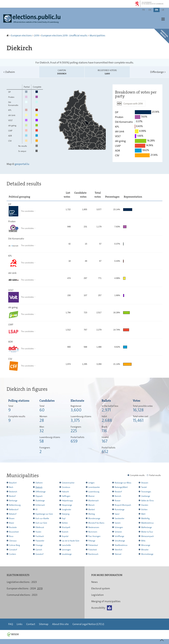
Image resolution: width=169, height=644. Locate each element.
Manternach (93, 501)
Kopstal (65, 536)
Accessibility (98, 608)
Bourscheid (14, 532)
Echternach (40, 505)
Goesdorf (39, 554)
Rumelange (120, 510)
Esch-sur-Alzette (42, 518)
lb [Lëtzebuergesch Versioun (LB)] (163, 10)
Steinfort (118, 550)
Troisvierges (146, 492)
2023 (34, 582)
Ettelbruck (40, 527)
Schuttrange (120, 541)
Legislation (97, 595)
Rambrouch (93, 554)
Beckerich (13, 492)
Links (20, 624)
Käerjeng (66, 514)
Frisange (39, 545)
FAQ (11, 624)
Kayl (64, 518)
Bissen (12, 518)
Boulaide (13, 527)
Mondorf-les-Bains (96, 523)
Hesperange (67, 505)
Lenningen (66, 550)
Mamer (91, 496)
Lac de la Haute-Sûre (71, 541)
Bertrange (13, 501)
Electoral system (101, 588)
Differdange (158, 72)
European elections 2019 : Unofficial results (64, 36)
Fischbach (40, 536)
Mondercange (94, 518)
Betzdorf (13, 514)
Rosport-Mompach (123, 505)
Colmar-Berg (14, 545)
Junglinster (67, 510)
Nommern (93, 532)
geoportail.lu (22, 164)
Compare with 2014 (133, 104)
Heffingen (66, 496)
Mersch (91, 505)
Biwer (12, 523)
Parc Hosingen (94, 536)
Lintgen (91, 483)
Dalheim (9, 72)
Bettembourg (15, 505)
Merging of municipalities (106, 601)
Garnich (39, 550)
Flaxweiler (40, 541)
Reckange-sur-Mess (123, 483)
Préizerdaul (93, 545)
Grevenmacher (68, 483)
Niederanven (94, 527)
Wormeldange (147, 554)
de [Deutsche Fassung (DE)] (150, 10)
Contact (31, 624)
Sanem (118, 523)
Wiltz (143, 541)
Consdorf (13, 550)
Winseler (145, 550)
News (94, 582)
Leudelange (67, 554)
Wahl (143, 514)
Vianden (145, 505)
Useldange (146, 496)
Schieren (118, 532)
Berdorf (12, 496)
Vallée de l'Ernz (147, 501)
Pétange (92, 541)
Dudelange (40, 501)
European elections (21, 36)
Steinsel (118, 554)
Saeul (117, 514)
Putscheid (93, 550)
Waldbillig (145, 518)
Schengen (119, 527)
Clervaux (13, 541)
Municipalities (97, 36)
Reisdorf (118, 492)
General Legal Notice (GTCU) (88, 624)
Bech (11, 487)
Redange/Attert (121, 487)
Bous (11, 536)
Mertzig (92, 514)
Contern (13, 554)
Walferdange (146, 527)
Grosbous (66, 487)
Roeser (118, 501)
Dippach (39, 496)
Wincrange (146, 545)
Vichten (144, 510)
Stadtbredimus (121, 545)
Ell (36, 510)
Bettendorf (14, 510)
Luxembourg (94, 492)
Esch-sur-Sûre (41, 523)
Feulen (38, 532)
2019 (36, 36)
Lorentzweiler (94, 487)
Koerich (65, 532)
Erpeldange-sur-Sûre (44, 514)
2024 (33, 588)
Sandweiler (119, 518)
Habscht (65, 492)
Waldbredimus (147, 523)
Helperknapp (67, 501)
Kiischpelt (66, 527)
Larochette (66, 545)
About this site (60, 624)
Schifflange (119, 536)
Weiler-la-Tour (147, 532)
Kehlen (65, 523)
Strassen (145, 483)
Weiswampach (147, 536)
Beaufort (13, 483)
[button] (163, 19)
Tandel (144, 487)
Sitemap (44, 624)
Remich (118, 496)
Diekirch (39, 487)
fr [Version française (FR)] (144, 10)
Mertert (92, 510)
